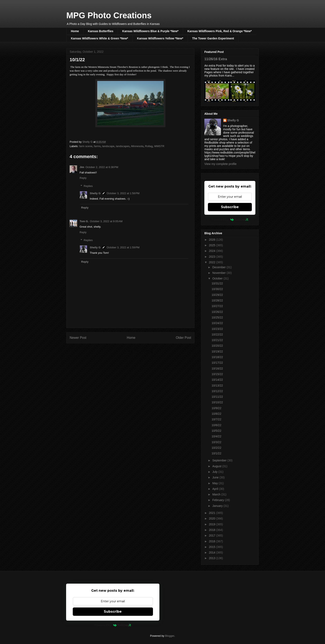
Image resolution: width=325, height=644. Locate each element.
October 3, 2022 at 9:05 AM (106, 221)
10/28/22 (217, 300)
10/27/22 (217, 306)
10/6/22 (216, 425)
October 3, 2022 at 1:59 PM (123, 247)
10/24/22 (217, 323)
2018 (213, 530)
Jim (82, 167)
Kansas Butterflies (101, 31)
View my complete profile (220, 164)
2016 (213, 541)
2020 (213, 518)
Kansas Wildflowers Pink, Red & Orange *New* (219, 31)
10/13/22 (217, 385)
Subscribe (230, 207)
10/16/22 (217, 368)
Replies (88, 186)
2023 (213, 257)
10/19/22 (217, 351)
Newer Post (78, 338)
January (218, 506)
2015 (213, 547)
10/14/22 (217, 380)
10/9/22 (216, 408)
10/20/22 (217, 346)
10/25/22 (217, 317)
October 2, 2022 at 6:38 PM (102, 167)
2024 (213, 251)
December (219, 267)
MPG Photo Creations (109, 15)
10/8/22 (216, 414)
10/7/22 (216, 419)
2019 (213, 524)
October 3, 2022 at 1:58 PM (123, 193)
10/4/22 (216, 436)
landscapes (123, 146)
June (216, 477)
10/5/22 (216, 431)
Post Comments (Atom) (139, 351)
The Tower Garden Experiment (213, 38)
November (219, 273)
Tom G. (84, 221)
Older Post (183, 338)
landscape (108, 146)
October (218, 278)
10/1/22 (216, 453)
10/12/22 (217, 391)
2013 (213, 558)
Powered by (230, 219)
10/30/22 (217, 289)
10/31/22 (217, 283)
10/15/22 (217, 374)
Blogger (170, 636)
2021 (213, 513)
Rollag (149, 146)
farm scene (86, 146)
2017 (213, 535)
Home (75, 31)
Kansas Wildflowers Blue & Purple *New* (150, 31)
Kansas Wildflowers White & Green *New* (99, 38)
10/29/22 (217, 295)
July (215, 472)
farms (97, 146)
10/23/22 (217, 329)
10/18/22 (217, 357)
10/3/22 (216, 442)
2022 (213, 262)
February (218, 500)
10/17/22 (217, 363)
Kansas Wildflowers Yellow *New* (160, 38)
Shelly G (95, 193)
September (220, 460)
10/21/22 (217, 340)
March (217, 494)
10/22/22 (217, 334)
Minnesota (137, 146)
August (217, 466)
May (215, 483)
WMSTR (159, 146)
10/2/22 (216, 448)
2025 (213, 245)
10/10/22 (217, 402)
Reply (83, 178)
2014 (213, 553)
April (216, 489)
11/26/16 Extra (216, 59)
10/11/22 (217, 397)
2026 (213, 240)
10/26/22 (217, 312)
